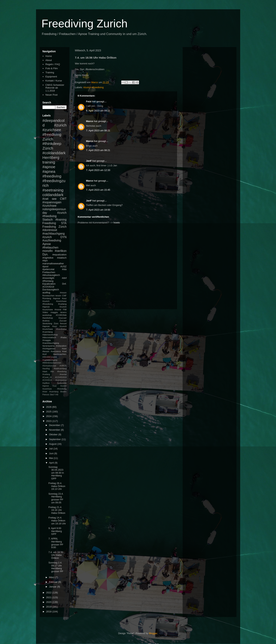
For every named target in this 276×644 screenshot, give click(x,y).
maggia (54, 312)
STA (64, 223)
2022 (49, 593)
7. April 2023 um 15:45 (98, 190)
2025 (49, 412)
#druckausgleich (51, 275)
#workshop (48, 318)
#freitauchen (50, 247)
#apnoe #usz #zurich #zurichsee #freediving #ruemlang (55, 329)
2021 (49, 597)
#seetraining (53, 190)
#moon (63, 293)
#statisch (62, 258)
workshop (47, 315)
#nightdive (48, 258)
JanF (89, 161)
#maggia (47, 340)
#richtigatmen (49, 349)
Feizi (89, 101)
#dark (45, 372)
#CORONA (61, 315)
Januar (53, 587)
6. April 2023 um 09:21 (98, 111)
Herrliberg (51, 157)
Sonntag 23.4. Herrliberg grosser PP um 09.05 (56, 498)
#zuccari (63, 318)
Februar (54, 582)
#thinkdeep (52, 144)
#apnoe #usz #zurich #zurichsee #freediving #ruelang (55, 301)
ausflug (46, 293)
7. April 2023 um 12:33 (98, 170)
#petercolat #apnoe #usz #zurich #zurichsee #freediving (55, 386)
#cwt (45, 199)
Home (49, 56)
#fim (52, 372)
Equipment (51, 77)
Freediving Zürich (55, 227)
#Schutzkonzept (49, 366)
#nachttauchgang (54, 234)
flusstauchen (49, 295)
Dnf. (64, 284)
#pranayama (49, 346)
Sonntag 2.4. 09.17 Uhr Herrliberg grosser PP (56, 567)
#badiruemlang (60, 369)
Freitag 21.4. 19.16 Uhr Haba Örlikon (57, 510)
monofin (48, 251)
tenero (63, 312)
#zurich (47, 237)
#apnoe (49, 167)
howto (117, 223)
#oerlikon (61, 251)
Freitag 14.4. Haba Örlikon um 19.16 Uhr (57, 520)
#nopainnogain (52, 202)
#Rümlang (48, 281)
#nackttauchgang (51, 343)
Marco (90, 121)
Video (45, 312)
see (54, 199)
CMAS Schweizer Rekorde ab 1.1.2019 (55, 88)
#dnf (64, 278)
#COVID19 (48, 287)
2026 (49, 407)
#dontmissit (50, 230)
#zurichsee (49, 206)
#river (45, 392)
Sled (52, 395)
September (55, 439)
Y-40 (56, 395)
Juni (52, 453)
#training (61, 220)
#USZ (63, 266)
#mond (58, 309)
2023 (49, 421)
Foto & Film (52, 68)
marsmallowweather (53, 263)
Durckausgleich (51, 290)
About (49, 60)
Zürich (48, 148)
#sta (64, 269)
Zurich (48, 139)
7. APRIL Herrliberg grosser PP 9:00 (56, 543)
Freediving (49, 223)
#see (64, 349)
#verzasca (56, 351)
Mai (51, 458)
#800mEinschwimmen (52, 363)
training (49, 162)
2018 (49, 612)
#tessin (46, 351)
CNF (64, 295)
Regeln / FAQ (53, 64)
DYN (64, 237)
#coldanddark (54, 153)
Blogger (153, 633)
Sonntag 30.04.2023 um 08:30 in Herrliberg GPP (56, 473)
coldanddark (53, 195)
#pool (45, 266)
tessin (58, 295)
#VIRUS (63, 366)
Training (50, 72)
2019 (49, 607)
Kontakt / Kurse (54, 81)
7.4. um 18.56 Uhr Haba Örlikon (56, 555)
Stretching (47, 323)
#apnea (49, 171)
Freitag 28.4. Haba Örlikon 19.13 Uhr (57, 486)
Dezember (55, 425)
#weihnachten (60, 354)
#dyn (45, 261)
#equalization (59, 255)
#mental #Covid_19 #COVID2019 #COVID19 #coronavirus (55, 377)
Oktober (54, 434)
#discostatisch (49, 337)
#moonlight (48, 278)
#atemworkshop (50, 335)
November (55, 430)
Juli (51, 449)
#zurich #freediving (93, 87)
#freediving (52, 176)
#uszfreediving (52, 240)
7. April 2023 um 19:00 (98, 210)
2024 (49, 416)
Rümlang (47, 298)
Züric (56, 323)
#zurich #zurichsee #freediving (55, 130)
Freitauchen (49, 272)
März (52, 577)
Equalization (49, 284)
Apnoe (47, 244)
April (52, 463)
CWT (63, 199)
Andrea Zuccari (55, 321)
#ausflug (46, 369)
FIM (65, 309)
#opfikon (46, 383)
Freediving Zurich (85, 24)
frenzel (63, 323)
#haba (64, 337)
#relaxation (61, 346)
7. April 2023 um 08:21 (98, 130)
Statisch (48, 220)
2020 (49, 602)
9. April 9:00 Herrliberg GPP (55, 531)
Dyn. (45, 254)
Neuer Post (52, 95)
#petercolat (48, 269)
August (53, 444)
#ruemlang (54, 392)
